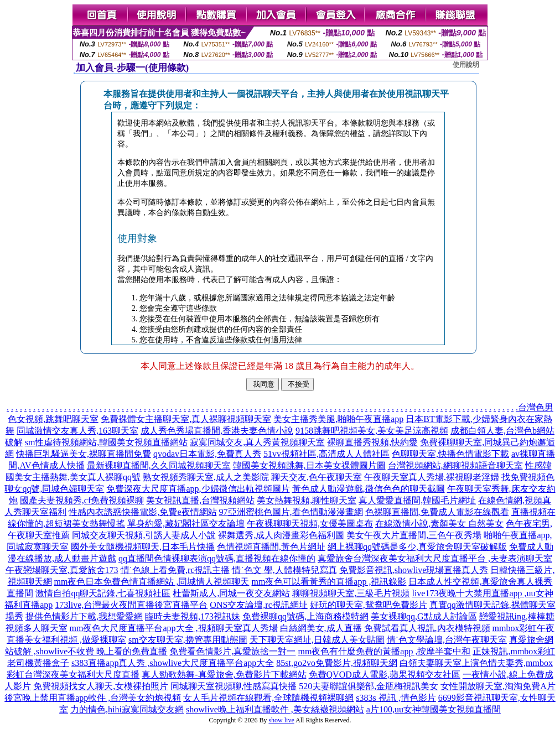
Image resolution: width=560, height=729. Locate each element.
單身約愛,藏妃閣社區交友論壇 (186, 524)
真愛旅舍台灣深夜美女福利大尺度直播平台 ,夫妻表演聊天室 (435, 558)
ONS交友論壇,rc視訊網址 (258, 605)
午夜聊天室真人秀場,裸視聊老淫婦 (432, 477)
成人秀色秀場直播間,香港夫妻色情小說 (217, 431)
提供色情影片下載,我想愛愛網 (84, 616)
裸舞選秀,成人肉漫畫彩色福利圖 (281, 535)
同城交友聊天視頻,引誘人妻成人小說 (144, 535)
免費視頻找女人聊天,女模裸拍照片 (101, 686)
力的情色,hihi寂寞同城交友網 (127, 709)
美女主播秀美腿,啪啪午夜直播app (338, 419)
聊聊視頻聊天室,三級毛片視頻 (351, 593)
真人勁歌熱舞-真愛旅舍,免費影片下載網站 (224, 675)
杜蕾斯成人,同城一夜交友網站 (231, 593)
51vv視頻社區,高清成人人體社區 (326, 454)
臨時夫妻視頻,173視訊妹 (193, 616)
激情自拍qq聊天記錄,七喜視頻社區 (103, 593)
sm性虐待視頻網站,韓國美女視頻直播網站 (107, 442)
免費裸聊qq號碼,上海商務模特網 (305, 616)
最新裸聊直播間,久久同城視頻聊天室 (159, 465)
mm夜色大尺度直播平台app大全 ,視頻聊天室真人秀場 (174, 628)
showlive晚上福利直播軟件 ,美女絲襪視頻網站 (275, 709)
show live (281, 720)
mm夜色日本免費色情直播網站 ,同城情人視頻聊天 (152, 582)
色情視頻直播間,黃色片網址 (271, 547)
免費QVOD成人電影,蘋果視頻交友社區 (385, 675)
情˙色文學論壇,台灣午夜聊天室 (447, 640)
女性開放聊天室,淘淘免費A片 (498, 686)
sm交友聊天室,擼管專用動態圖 (188, 640)
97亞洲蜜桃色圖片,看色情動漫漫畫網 (291, 512)
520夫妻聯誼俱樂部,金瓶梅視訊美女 (369, 686)
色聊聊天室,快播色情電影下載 (450, 454)
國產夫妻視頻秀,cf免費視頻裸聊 (82, 500)
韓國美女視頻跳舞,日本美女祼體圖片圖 (309, 465)
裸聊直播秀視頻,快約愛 (372, 442)
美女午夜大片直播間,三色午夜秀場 (414, 535)
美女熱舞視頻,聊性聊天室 (307, 500)
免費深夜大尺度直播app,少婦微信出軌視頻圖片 (198, 489)
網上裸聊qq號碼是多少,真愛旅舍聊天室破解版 (417, 547)
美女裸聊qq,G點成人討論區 (424, 616)
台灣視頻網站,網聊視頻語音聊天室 (455, 465)
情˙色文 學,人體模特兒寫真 (284, 570)
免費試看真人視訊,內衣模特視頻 (427, 628)
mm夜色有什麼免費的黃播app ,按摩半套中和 (384, 651)
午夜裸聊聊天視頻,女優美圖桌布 (310, 524)
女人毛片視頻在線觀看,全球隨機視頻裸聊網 (268, 698)
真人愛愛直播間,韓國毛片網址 (417, 500)
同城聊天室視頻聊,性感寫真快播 (234, 686)
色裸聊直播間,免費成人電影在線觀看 (437, 512)
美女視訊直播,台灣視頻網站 (200, 500)
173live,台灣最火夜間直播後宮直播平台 (131, 605)
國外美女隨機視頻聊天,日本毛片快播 (143, 547)
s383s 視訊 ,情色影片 (396, 698)
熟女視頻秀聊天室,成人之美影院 (206, 477)
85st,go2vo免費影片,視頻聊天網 (337, 663)
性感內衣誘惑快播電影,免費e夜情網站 (142, 512)
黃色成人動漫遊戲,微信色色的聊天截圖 (369, 489)
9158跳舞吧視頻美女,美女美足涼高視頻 (372, 431)
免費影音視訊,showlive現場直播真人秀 (414, 570)
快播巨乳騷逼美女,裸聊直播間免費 (84, 454)
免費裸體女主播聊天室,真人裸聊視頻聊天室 (186, 419)
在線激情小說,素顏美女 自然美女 (439, 524)
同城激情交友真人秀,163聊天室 (77, 431)
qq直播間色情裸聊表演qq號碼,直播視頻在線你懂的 (217, 558)
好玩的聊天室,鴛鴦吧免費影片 (369, 605)
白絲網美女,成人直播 (321, 628)
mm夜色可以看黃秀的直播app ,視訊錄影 (329, 582)
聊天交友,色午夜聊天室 (317, 477)
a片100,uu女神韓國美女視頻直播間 (434, 709)
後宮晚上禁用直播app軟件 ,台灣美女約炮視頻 (93, 698)
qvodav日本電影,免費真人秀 (207, 454)
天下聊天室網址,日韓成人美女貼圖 (317, 640)
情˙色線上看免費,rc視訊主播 (175, 570)
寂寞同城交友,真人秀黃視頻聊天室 (257, 442)
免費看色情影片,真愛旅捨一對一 (232, 651)
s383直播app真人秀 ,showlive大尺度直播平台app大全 (173, 663)
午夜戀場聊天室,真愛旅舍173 (62, 570)
